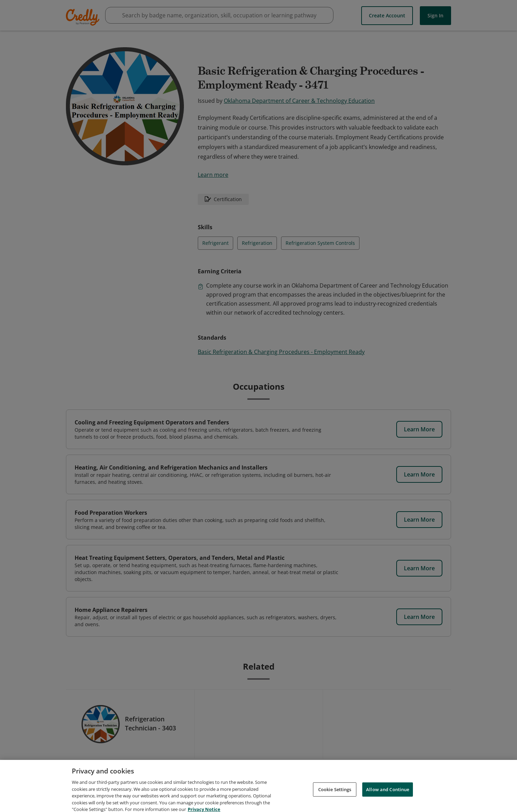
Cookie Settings (335, 797)
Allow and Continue (388, 797)
